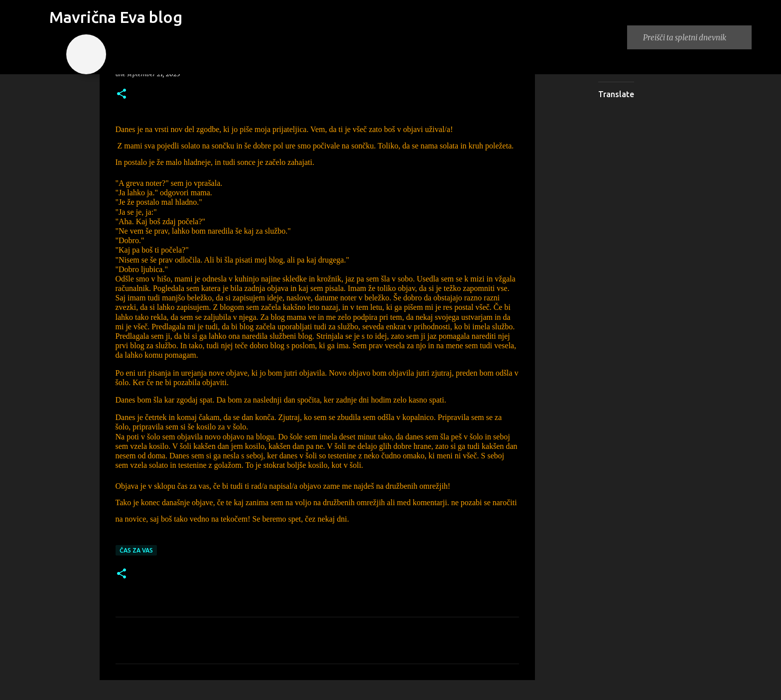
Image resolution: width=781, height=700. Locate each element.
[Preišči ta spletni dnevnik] (695, 37)
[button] (122, 94)
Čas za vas (136, 550)
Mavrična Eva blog (116, 17)
